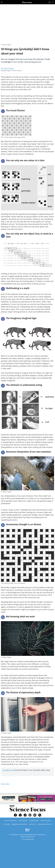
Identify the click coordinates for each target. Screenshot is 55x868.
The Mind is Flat (9, 770)
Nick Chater (5, 784)
